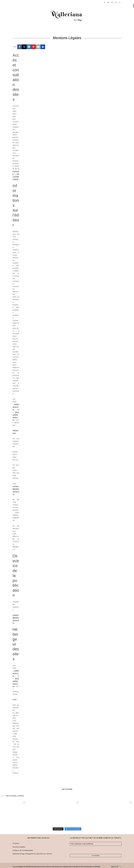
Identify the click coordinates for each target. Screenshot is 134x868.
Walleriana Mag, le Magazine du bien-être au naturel (32, 854)
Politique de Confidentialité (23, 850)
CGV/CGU (16, 843)
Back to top (116, 867)
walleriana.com (16, 407)
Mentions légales (19, 847)
